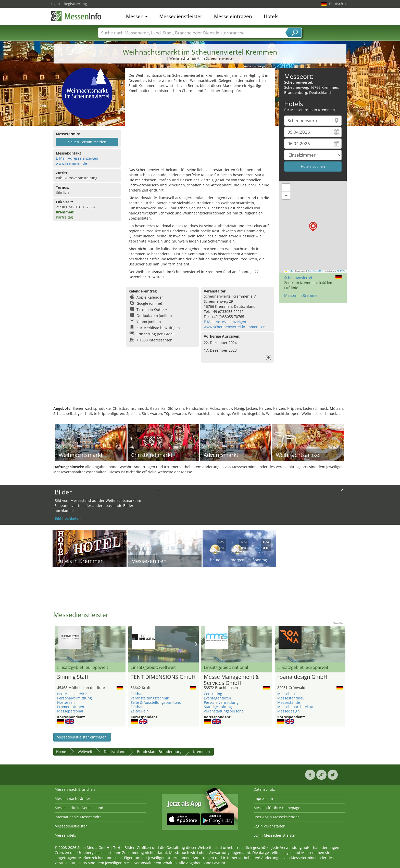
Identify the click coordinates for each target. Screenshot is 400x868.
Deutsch (338, 4)
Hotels (271, 16)
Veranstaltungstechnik (150, 698)
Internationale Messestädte (78, 817)
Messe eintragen (233, 16)
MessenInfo (76, 16)
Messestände (289, 702)
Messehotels (65, 835)
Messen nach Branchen (75, 789)
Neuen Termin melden (87, 142)
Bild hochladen (68, 518)
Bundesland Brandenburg (159, 752)
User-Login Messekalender (276, 817)
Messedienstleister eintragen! (82, 737)
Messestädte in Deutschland (79, 808)
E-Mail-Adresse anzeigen (77, 158)
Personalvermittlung (74, 698)
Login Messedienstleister (275, 835)
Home (61, 752)
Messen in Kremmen (302, 295)
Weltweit (85, 752)
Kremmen (202, 752)
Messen (137, 16)
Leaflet (290, 271)
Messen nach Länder (72, 799)
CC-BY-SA (341, 271)
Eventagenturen (217, 698)
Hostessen (66, 702)
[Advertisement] (200, 132)
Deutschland (115, 752)
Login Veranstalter (269, 826)
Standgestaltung (218, 707)
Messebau (286, 694)
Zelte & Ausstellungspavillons (156, 702)
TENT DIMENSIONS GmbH (163, 677)
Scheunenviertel (298, 278)
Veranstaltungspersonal (224, 711)
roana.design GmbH (302, 677)
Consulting (213, 694)
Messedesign (289, 711)
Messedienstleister (181, 16)
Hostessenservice (72, 694)
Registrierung (75, 4)
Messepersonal (70, 711)
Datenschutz (264, 789)
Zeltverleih (140, 711)
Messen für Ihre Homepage (277, 808)
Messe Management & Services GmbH (232, 680)
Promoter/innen (71, 707)
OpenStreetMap (316, 271)
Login (55, 4)
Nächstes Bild (196, 644)
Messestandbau (291, 698)
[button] (313, 227)
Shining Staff (73, 677)
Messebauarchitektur (296, 707)
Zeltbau (137, 694)
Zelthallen (139, 707)
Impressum (263, 799)
